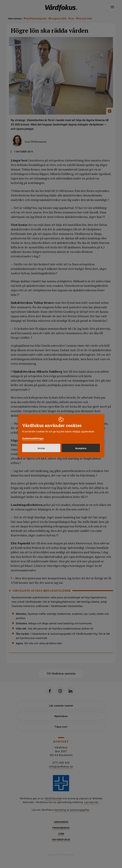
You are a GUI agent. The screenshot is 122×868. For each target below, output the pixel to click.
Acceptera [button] (81, 448)
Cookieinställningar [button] (33, 438)
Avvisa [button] (41, 448)
